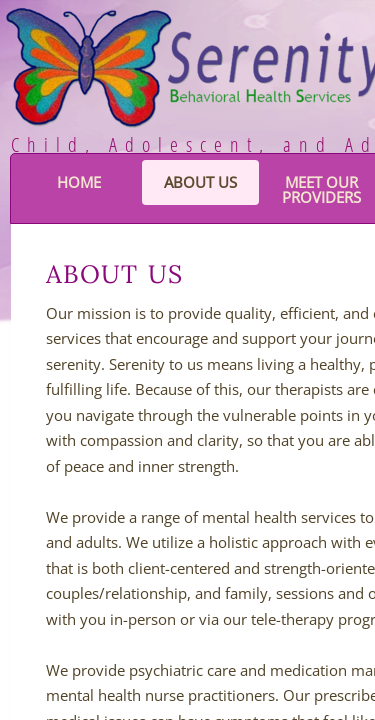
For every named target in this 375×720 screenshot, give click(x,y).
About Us (200, 182)
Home (79, 182)
